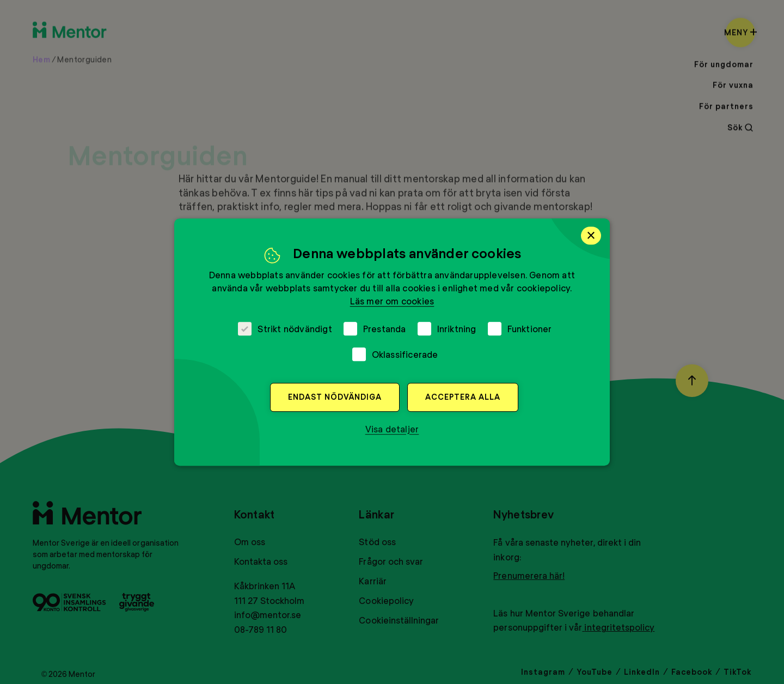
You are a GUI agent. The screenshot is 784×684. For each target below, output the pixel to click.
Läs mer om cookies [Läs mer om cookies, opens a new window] (392, 301)
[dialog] (392, 342)
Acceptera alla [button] (463, 397)
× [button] (591, 235)
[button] (392, 429)
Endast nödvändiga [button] (335, 397)
